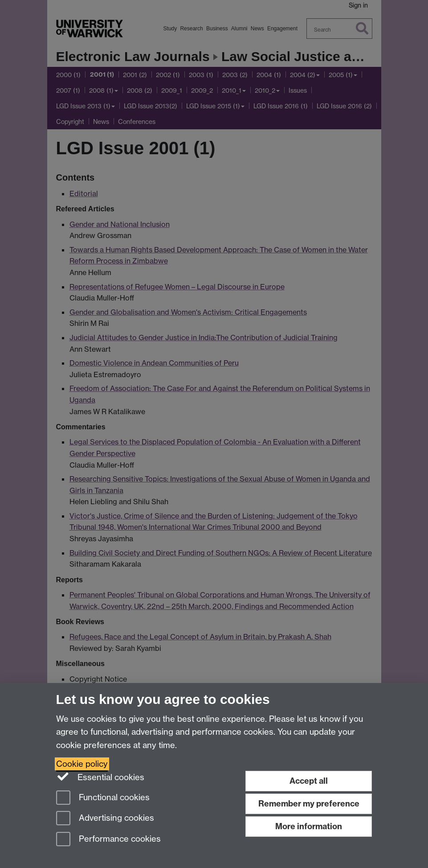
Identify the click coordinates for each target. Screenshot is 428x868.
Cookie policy (82, 764)
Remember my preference (309, 804)
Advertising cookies (105, 819)
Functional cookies (103, 798)
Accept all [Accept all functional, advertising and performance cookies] (309, 781)
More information (309, 826)
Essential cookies (100, 777)
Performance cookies (108, 840)
